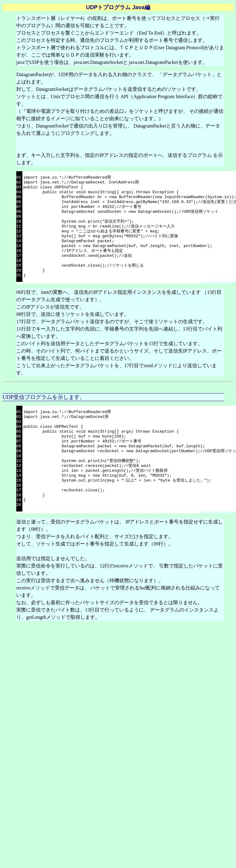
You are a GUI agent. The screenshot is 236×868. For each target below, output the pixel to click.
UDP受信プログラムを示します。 (44, 397)
